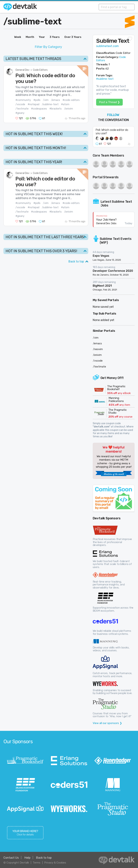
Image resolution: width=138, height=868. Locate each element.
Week (18, 37)
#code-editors (71, 100)
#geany (20, 113)
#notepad (34, 104)
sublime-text (35, 21)
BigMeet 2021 (102, 286)
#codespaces (39, 109)
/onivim (69, 109)
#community (23, 100)
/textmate (22, 109)
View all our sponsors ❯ (107, 723)
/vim (46, 100)
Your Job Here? (106, 220)
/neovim (98, 349)
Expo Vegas (101, 256)
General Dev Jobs (106, 223)
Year (42, 37)
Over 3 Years (73, 37)
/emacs (56, 100)
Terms (37, 863)
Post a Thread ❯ (109, 102)
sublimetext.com (107, 46)
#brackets (56, 109)
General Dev (22, 70)
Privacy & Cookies (55, 863)
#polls (37, 100)
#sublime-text (105, 79)
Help (27, 858)
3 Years (55, 37)
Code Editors (40, 70)
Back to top (76, 261)
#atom (65, 104)
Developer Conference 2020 (113, 271)
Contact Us (11, 858)
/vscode (20, 104)
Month (30, 37)
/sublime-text (50, 104)
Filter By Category (48, 47)
